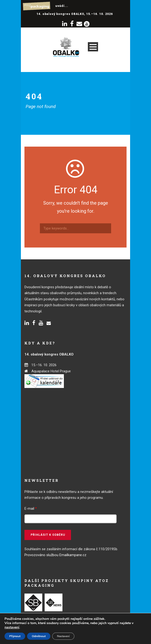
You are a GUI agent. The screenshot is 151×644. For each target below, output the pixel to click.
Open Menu (93, 47)
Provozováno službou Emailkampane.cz (55, 555)
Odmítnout (39, 636)
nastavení (12, 627)
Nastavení (63, 636)
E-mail (31, 509)
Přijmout (15, 636)
